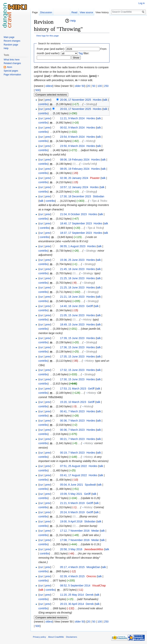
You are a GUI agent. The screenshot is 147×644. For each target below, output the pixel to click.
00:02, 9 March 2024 (72, 128)
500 (38, 90)
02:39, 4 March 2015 (72, 576)
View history (102, 12)
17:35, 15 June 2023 (72, 357)
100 (100, 86)
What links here (12, 60)
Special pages (11, 71)
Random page (11, 45)
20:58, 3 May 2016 (71, 549)
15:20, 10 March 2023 (73, 402)
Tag (81, 53)
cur (41, 109)
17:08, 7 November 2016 (75, 540)
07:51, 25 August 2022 (73, 466)
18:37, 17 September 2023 (76, 233)
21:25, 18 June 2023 (72, 278)
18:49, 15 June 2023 (72, 324)
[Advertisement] (129, 76)
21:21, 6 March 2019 (72, 503)
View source (86, 12)
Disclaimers (72, 637)
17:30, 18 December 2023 (76, 196)
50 (94, 86)
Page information (12, 75)
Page (35, 12)
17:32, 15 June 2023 (72, 370)
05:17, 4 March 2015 (72, 567)
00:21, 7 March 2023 (72, 439)
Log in (142, 3)
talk (105, 100)
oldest (49, 86)
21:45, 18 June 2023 (72, 269)
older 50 (80, 86)
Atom (9, 67)
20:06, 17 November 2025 (76, 100)
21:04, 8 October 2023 (73, 214)
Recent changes (12, 41)
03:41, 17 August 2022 (73, 475)
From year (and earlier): (51, 49)
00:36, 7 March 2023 (72, 421)
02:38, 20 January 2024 (74, 178)
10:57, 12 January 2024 (74, 187)
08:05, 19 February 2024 (75, 169)
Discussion (46, 12)
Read (74, 12)
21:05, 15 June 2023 (72, 315)
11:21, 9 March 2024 (72, 118)
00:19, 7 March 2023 (72, 453)
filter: (84, 53)
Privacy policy (39, 637)
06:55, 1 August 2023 (73, 246)
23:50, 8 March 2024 (72, 146)
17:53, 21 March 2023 (73, 389)
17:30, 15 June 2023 (72, 379)
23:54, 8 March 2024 (72, 137)
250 (106, 86)
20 (89, 86)
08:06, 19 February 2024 (75, 160)
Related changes (12, 63)
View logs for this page (47, 36)
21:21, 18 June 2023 (72, 297)
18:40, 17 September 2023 (76, 223)
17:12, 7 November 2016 (75, 531)
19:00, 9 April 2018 (71, 521)
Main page (9, 37)
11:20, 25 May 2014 (72, 595)
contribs (43, 104)
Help (73, 21)
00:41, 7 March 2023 (72, 411)
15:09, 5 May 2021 (71, 494)
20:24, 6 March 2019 (72, 512)
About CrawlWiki (56, 637)
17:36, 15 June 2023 (72, 347)
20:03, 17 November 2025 (76, 109)
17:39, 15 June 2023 (72, 338)
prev (48, 100)
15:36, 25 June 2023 (72, 260)
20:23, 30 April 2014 (72, 604)
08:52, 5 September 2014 (75, 586)
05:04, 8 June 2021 (72, 485)
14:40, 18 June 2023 (72, 306)
